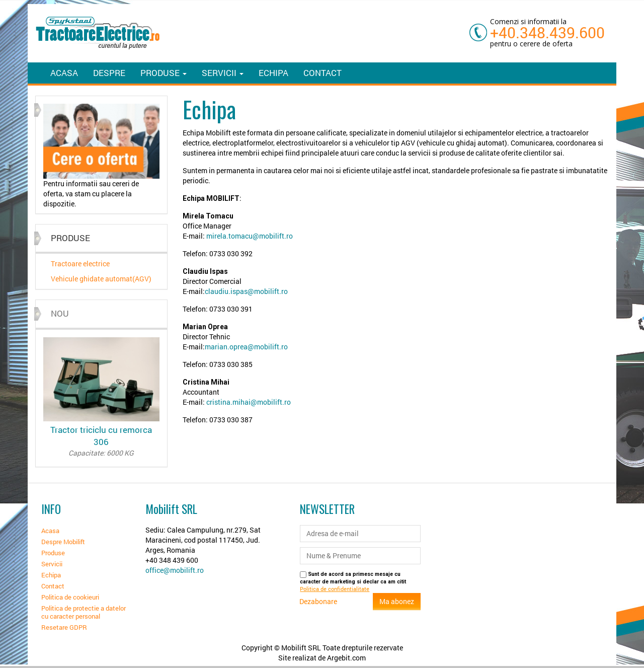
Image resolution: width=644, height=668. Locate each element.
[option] (101, 156)
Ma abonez (397, 601)
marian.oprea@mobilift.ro (246, 347)
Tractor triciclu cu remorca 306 (101, 441)
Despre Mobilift (63, 542)
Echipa (273, 73)
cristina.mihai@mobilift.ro (249, 402)
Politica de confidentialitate (335, 589)
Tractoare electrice (80, 264)
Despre (109, 73)
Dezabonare (318, 601)
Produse (53, 553)
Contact (323, 73)
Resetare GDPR (64, 627)
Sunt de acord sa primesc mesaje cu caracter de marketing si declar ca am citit (353, 582)
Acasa (64, 73)
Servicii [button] (223, 73)
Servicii (52, 564)
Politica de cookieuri (70, 597)
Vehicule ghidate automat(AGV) (101, 279)
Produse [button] (164, 73)
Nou (60, 313)
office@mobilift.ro (175, 570)
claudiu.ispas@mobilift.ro (246, 291)
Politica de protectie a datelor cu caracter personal (84, 612)
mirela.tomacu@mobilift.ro (250, 236)
